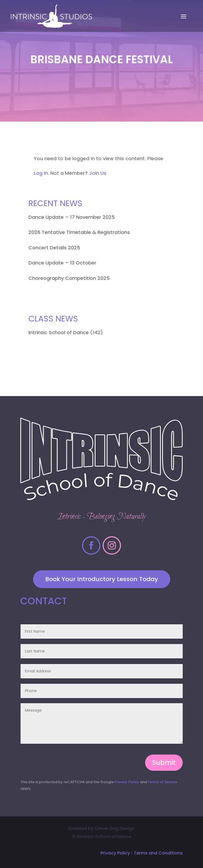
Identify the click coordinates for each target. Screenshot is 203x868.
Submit (164, 763)
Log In (41, 173)
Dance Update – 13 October (62, 263)
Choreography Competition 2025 (69, 278)
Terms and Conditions (158, 853)
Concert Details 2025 (54, 248)
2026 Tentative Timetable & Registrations (79, 232)
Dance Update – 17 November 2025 (72, 217)
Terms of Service (163, 782)
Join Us (98, 173)
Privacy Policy (127, 782)
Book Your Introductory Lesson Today (102, 579)
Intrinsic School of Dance (59, 332)
